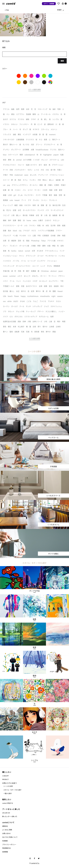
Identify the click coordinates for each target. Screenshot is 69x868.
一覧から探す (8, 793)
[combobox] (61, 10)
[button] (35, 90)
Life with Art (6, 813)
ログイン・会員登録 (49, 4)
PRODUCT (6, 779)
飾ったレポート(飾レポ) (10, 816)
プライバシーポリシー (9, 844)
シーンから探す (8, 786)
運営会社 (5, 826)
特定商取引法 (6, 848)
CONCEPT (6, 776)
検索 (62, 61)
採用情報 (5, 852)
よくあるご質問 (7, 830)
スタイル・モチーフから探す (12, 790)
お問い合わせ (6, 833)
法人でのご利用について (10, 837)
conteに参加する (8, 803)
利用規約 (5, 841)
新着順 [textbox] (59, 10)
